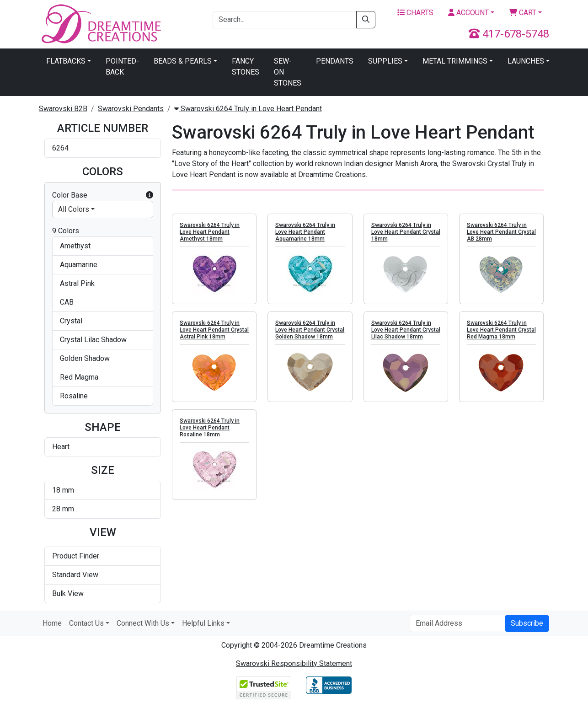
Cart (523, 13)
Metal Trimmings (455, 61)
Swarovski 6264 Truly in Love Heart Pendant (248, 109)
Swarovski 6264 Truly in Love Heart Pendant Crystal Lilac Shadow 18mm (406, 330)
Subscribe (527, 623)
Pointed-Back (122, 67)
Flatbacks (66, 61)
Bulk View (68, 593)
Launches (526, 61)
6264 (60, 148)
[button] (150, 195)
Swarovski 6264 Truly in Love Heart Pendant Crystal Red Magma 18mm (501, 330)
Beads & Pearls (183, 61)
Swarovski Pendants (131, 109)
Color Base (103, 195)
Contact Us (86, 623)
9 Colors (66, 231)
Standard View (75, 575)
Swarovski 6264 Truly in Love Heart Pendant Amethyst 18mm (210, 232)
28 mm (63, 509)
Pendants (335, 61)
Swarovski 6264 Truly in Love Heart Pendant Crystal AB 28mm (501, 232)
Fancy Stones (246, 67)
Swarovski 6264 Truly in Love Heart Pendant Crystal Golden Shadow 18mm (310, 330)
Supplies (385, 61)
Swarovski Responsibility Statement (294, 663)
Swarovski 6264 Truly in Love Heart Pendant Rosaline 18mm (210, 428)
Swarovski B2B (63, 109)
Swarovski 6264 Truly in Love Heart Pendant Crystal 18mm (406, 232)
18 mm (63, 490)
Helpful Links (203, 623)
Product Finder (76, 556)
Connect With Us (143, 623)
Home (52, 623)
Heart (61, 447)
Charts (415, 13)
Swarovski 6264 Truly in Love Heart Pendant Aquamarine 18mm (305, 232)
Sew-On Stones (288, 72)
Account (468, 13)
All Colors (74, 209)
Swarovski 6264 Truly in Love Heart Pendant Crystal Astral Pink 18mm (214, 330)
